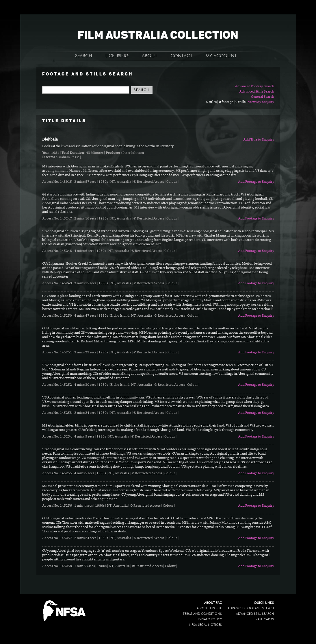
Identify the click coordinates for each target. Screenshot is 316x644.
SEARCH (84, 56)
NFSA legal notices (205, 625)
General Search (263, 97)
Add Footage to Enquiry (256, 182)
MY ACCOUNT (221, 56)
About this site (209, 608)
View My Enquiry (261, 102)
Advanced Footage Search (254, 86)
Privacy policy (210, 619)
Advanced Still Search (255, 614)
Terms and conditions (202, 614)
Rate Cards (265, 619)
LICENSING (117, 56)
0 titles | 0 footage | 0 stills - (227, 102)
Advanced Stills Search (257, 92)
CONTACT (181, 56)
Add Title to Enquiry (259, 140)
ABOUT (149, 56)
